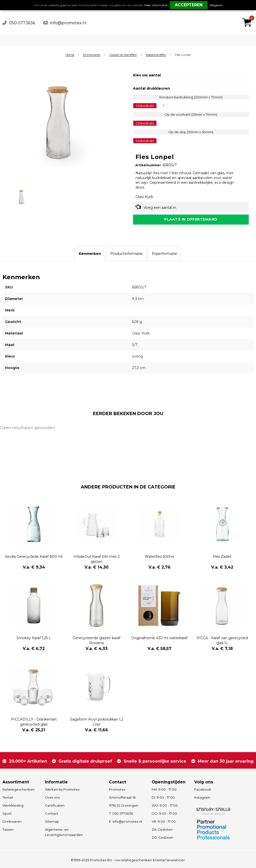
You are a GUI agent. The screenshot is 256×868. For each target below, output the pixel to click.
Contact (52, 814)
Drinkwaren (92, 55)
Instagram (202, 798)
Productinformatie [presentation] (126, 254)
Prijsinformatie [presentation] (164, 254)
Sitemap (52, 822)
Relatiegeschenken (18, 790)
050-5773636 (22, 23)
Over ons (52, 798)
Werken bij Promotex (62, 790)
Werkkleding (13, 806)
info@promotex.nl (68, 23)
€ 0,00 (248, 16)
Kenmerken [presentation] (90, 254)
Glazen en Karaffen (123, 55)
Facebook (203, 790)
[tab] (90, 254)
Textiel (8, 798)
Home (70, 55)
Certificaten (55, 806)
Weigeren (216, 5)
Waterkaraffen (156, 55)
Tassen (8, 830)
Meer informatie (156, 5)
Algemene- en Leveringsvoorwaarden (64, 832)
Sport (7, 814)
